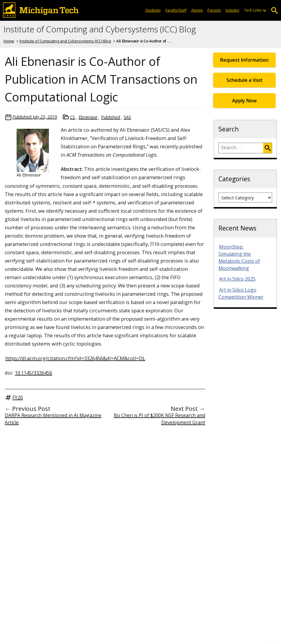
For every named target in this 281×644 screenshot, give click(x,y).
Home (9, 41)
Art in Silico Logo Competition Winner (241, 293)
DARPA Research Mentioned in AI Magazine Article (53, 419)
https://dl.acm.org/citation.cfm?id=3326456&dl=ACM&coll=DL (75, 358)
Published (111, 117)
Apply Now (244, 101)
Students (153, 10)
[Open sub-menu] (264, 10)
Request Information (244, 60)
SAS (127, 117)
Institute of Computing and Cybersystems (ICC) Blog (100, 29)
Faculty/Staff (176, 10)
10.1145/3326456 (33, 373)
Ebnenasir (88, 117)
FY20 (18, 397)
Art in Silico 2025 (237, 279)
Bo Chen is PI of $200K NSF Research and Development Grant (159, 419)
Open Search (274, 11)
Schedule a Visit (245, 80)
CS (72, 117)
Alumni (197, 10)
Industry (232, 10)
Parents (214, 10)
